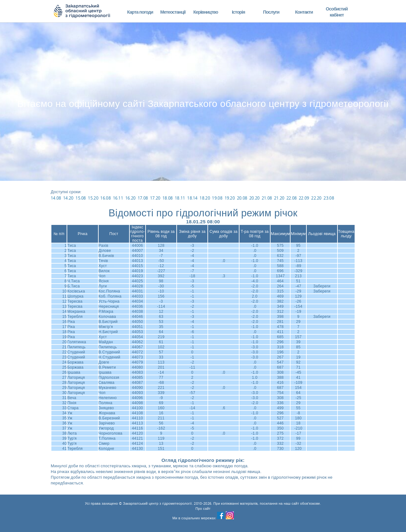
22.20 (316, 198)
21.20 (279, 198)
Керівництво (206, 12)
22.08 (292, 198)
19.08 (217, 198)
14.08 (56, 198)
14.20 (68, 198)
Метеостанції (173, 12)
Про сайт (203, 509)
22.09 (304, 198)
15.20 (93, 198)
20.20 (255, 198)
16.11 (118, 198)
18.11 (180, 198)
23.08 (329, 198)
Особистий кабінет (337, 12)
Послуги (271, 12)
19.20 (230, 198)
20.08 (242, 198)
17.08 (143, 198)
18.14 (192, 198)
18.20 (205, 198)
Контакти (304, 12)
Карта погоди (140, 12)
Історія (239, 12)
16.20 (131, 198)
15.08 (81, 198)
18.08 (168, 198)
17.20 (155, 198)
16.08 (105, 198)
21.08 (267, 198)
